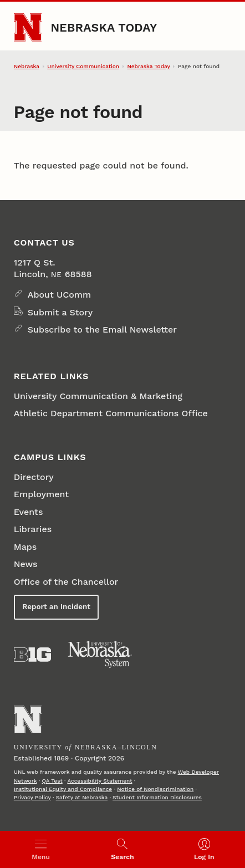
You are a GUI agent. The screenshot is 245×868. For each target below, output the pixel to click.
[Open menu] (41, 849)
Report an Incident (56, 607)
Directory (34, 477)
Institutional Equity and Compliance (63, 789)
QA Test (52, 781)
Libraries (33, 529)
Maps (25, 547)
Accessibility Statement (99, 781)
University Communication (83, 66)
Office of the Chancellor (66, 582)
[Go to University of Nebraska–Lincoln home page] (28, 27)
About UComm (59, 295)
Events (29, 512)
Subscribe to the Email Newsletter (102, 330)
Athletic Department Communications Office (111, 413)
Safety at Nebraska (82, 797)
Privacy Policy (32, 797)
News (26, 564)
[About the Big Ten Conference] (32, 655)
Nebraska (27, 66)
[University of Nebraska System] (100, 655)
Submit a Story (60, 312)
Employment (41, 494)
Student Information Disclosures (157, 797)
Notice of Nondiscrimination (155, 789)
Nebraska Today (104, 27)
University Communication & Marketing (98, 396)
